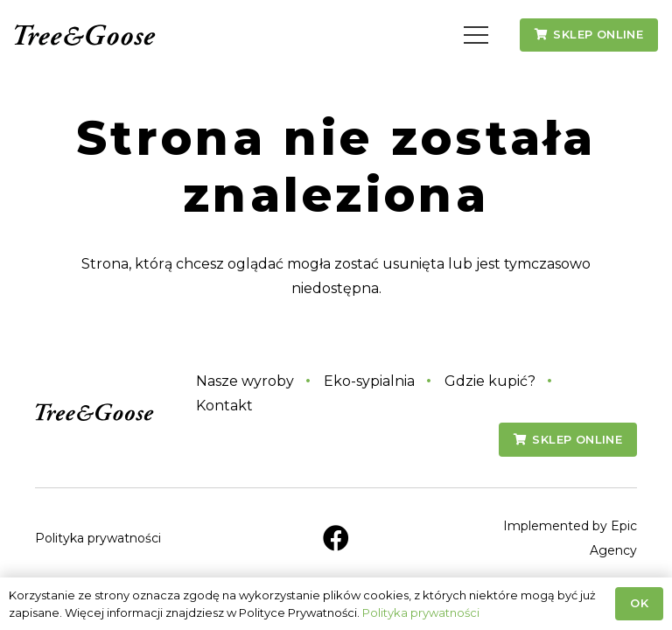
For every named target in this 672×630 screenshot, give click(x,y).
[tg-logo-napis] (85, 35)
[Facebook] (336, 538)
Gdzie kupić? (490, 381)
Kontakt (224, 406)
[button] (477, 35)
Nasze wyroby (245, 381)
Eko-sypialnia (369, 381)
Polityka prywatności (98, 538)
